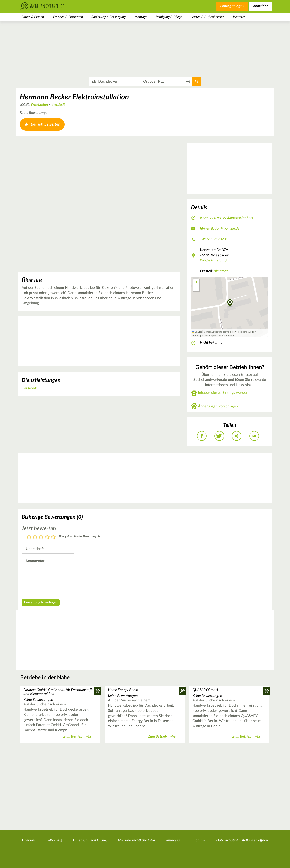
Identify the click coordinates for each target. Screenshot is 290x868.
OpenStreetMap (226, 336)
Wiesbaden (39, 105)
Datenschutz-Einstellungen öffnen (242, 840)
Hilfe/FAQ (54, 840)
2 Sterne (35, 537)
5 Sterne (53, 537)
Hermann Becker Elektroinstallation (74, 97)
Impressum (174, 840)
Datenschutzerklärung (90, 840)
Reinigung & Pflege (169, 17)
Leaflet (197, 332)
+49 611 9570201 (214, 239)
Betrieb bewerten (42, 124)
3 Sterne (41, 537)
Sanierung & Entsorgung (109, 17)
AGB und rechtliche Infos (136, 840)
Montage (141, 17)
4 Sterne (47, 537)
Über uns (29, 840)
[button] (230, 303)
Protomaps (209, 336)
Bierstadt (58, 105)
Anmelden (261, 6)
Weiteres (239, 17)
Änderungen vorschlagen (218, 406)
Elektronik (29, 388)
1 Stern (29, 537)
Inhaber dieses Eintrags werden (223, 393)
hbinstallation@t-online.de (220, 229)
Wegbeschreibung (214, 260)
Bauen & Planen (33, 17)
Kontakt (199, 840)
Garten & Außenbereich (207, 17)
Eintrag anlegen (232, 6)
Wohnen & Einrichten (68, 17)
